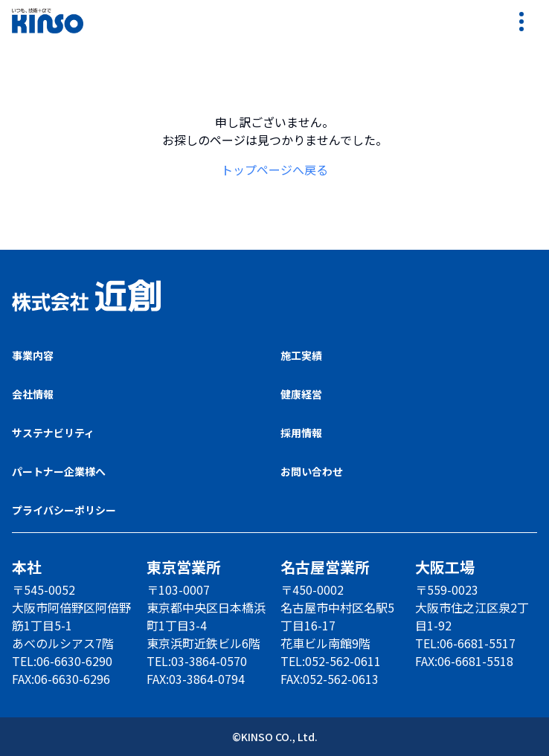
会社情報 (33, 394)
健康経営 (301, 394)
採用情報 (301, 433)
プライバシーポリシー (64, 510)
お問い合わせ (312, 471)
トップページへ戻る (274, 169)
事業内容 (33, 355)
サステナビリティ (53, 433)
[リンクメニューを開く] (522, 21)
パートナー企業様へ (59, 471)
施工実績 (301, 355)
